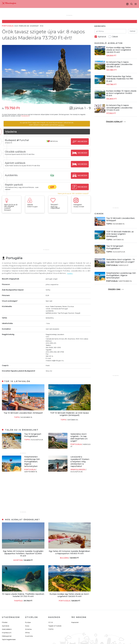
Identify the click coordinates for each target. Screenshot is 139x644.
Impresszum (7, 633)
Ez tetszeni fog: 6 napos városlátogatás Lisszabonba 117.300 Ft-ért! (119, 108)
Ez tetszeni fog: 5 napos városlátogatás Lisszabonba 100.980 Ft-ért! (119, 64)
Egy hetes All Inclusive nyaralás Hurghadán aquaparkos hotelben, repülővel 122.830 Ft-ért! (23, 553)
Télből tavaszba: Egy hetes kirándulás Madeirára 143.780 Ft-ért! (120, 79)
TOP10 (17, 417)
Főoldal (5, 622)
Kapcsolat (75, 622)
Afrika (27, 633)
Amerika (28, 629)
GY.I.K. (51, 622)
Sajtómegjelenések (9, 639)
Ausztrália (29, 636)
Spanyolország (78, 470)
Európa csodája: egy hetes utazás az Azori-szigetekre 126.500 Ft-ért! (69, 595)
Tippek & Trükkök (55, 626)
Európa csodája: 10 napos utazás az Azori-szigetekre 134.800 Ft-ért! (121, 93)
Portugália (76, 444)
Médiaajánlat (7, 636)
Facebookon (25, 116)
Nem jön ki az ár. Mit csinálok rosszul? (73, 193)
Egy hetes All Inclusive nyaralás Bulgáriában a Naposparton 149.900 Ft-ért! (69, 552)
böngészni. (66, 125)
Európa (28, 622)
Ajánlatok (6, 626)
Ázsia (27, 626)
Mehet (133, 31)
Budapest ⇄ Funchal (26, 140)
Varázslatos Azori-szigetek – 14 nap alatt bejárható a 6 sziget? (79, 438)
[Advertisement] (46, 232)
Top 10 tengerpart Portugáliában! (33, 435)
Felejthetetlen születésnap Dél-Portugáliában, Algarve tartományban (32, 462)
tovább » (71, 273)
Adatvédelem (7, 629)
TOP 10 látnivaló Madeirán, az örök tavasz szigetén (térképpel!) (69, 414)
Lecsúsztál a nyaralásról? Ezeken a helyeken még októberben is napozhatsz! (80, 462)
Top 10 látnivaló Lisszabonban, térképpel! (23, 413)
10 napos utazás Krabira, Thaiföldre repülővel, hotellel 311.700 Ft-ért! (23, 595)
